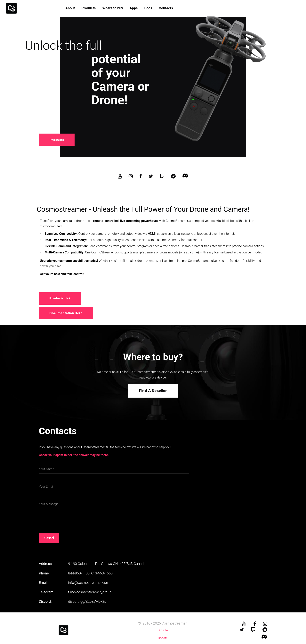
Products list (60, 299)
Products (89, 8)
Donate (163, 638)
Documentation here (66, 313)
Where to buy (113, 8)
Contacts (166, 8)
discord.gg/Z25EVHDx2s (87, 602)
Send (49, 538)
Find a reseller (153, 391)
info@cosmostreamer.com (89, 583)
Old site (163, 630)
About (70, 8)
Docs (148, 8)
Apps (134, 8)
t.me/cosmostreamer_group (90, 592)
